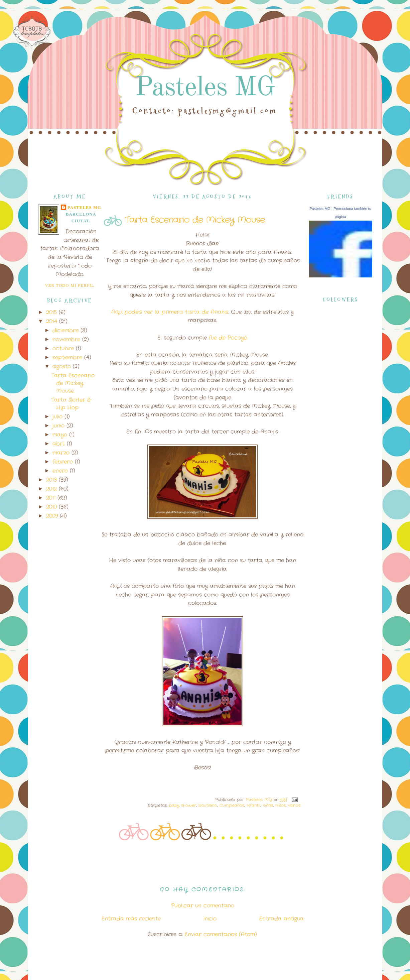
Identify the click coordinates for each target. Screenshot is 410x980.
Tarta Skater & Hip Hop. (71, 404)
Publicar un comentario (203, 906)
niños (281, 805)
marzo (62, 453)
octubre (64, 348)
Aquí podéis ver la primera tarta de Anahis (170, 312)
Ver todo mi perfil (70, 285)
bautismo (208, 805)
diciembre (66, 330)
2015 (52, 312)
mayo (61, 435)
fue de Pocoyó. (227, 338)
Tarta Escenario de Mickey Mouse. (73, 383)
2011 (52, 498)
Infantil (253, 805)
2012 (52, 489)
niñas (268, 805)
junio (59, 426)
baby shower (183, 805)
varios (294, 805)
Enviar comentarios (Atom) (221, 934)
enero (61, 471)
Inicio (210, 919)
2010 (52, 507)
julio (58, 417)
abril (60, 444)
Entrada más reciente (131, 919)
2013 (52, 480)
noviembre (67, 339)
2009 (53, 516)
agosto (63, 366)
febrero (64, 462)
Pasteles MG (205, 88)
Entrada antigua (282, 919)
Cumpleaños (232, 805)
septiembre (68, 357)
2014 (53, 321)
